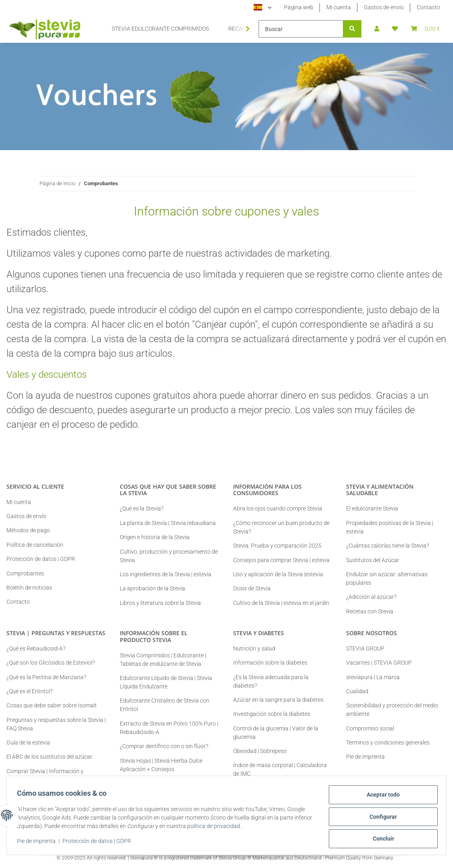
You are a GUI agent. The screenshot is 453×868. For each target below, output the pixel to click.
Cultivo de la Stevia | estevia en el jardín (281, 603)
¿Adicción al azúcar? (371, 597)
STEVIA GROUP (365, 648)
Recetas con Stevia (370, 611)
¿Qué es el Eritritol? (29, 691)
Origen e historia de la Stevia (155, 537)
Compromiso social (370, 728)
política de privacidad (235, 828)
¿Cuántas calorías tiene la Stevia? (387, 546)
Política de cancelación (35, 545)
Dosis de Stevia (252, 588)
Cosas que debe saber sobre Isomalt (52, 705)
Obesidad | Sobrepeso (260, 751)
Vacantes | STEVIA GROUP (379, 663)
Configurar (380, 818)
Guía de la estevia (28, 743)
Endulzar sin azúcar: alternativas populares (387, 578)
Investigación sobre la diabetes (272, 714)
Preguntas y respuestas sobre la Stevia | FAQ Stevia (56, 724)
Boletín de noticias (29, 588)
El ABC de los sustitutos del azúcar (49, 757)
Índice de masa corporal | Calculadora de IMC (280, 769)
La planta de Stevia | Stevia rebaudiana (168, 523)
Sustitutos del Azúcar (373, 560)
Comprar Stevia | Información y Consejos (45, 775)
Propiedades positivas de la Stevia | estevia (390, 527)
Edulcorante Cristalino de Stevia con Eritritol (165, 705)
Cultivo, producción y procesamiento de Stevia (169, 556)
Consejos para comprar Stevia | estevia (281, 560)
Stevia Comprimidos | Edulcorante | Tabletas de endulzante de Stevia (163, 660)
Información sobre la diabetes (270, 663)
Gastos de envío (384, 7)
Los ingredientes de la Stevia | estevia (166, 574)
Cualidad (357, 691)
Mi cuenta (339, 7)
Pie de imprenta (39, 843)
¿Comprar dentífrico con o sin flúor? (164, 746)
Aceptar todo (380, 797)
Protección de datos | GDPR (100, 843)
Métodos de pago (28, 530)
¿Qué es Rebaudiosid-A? (36, 648)
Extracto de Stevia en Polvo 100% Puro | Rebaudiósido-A (169, 728)
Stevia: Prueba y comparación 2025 (277, 546)
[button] (377, 29)
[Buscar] (301, 29)
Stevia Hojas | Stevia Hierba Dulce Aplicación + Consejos (161, 765)
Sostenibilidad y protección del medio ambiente (392, 710)
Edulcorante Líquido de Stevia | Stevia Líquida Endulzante (166, 682)
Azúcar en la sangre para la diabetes (278, 700)
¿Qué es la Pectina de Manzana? (46, 677)
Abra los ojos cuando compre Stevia (278, 508)
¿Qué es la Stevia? (142, 508)
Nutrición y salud (254, 648)
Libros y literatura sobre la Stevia (160, 603)
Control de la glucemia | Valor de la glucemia (276, 733)
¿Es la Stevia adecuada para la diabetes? (271, 681)
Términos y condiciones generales (388, 743)
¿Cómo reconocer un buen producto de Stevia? (281, 527)
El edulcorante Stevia (372, 508)
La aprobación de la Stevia (152, 588)
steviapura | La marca (373, 677)
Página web (299, 7)
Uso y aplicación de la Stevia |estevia (278, 574)
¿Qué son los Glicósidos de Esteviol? (51, 663)
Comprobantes (25, 573)
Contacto (428, 7)
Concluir (381, 839)
